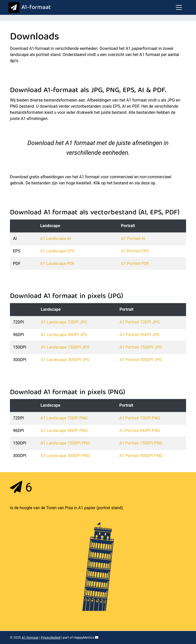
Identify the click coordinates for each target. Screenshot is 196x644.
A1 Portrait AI (133, 238)
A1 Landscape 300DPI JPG (65, 360)
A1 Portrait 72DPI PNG (140, 418)
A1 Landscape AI (56, 238)
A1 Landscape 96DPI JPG (64, 335)
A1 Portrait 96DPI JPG (139, 335)
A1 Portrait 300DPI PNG (141, 456)
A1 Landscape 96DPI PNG (64, 431)
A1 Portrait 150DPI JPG (141, 347)
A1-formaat (28, 8)
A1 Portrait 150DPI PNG (141, 443)
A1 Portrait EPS (135, 251)
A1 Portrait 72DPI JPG (139, 322)
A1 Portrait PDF (135, 264)
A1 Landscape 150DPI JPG (65, 347)
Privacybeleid (51, 637)
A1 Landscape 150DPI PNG (65, 443)
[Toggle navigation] (179, 7)
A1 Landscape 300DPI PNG (65, 456)
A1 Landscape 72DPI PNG (64, 418)
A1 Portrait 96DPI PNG (140, 431)
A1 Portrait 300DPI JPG (141, 360)
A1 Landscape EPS (57, 251)
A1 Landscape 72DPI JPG (64, 322)
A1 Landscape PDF (58, 264)
